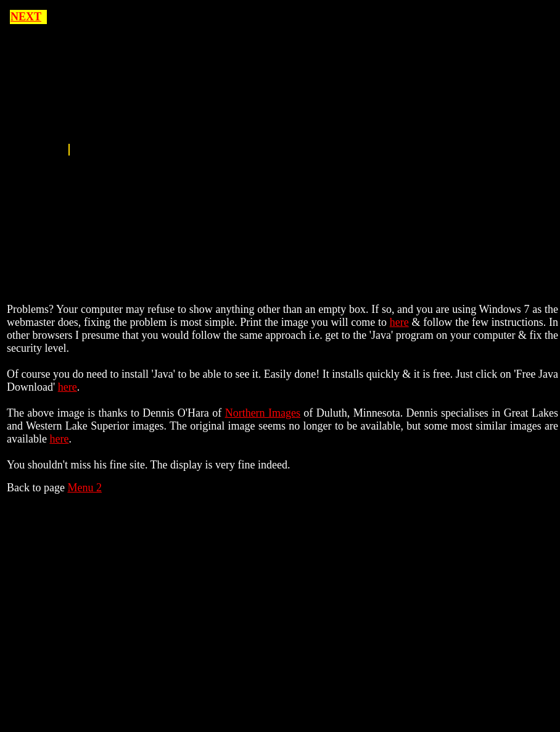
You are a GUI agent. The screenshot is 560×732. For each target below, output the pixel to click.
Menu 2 (84, 488)
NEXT (26, 17)
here (399, 322)
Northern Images (263, 413)
